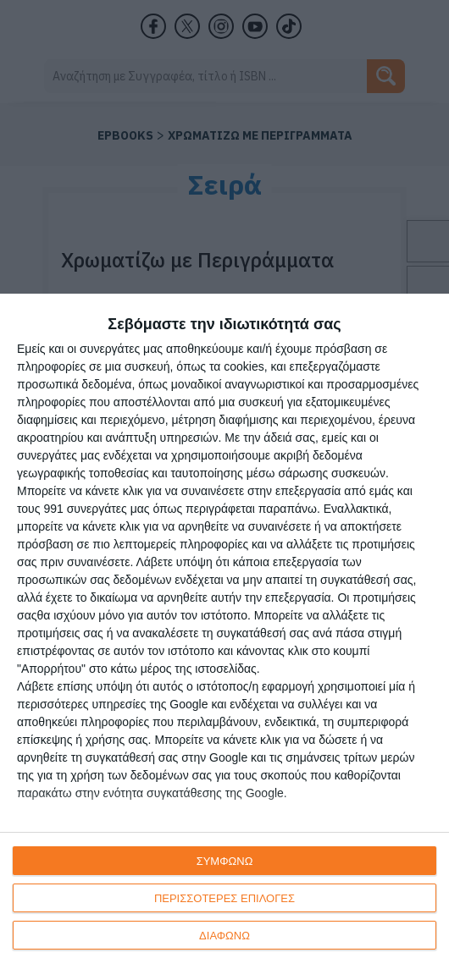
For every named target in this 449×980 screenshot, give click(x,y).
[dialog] (224, 637)
